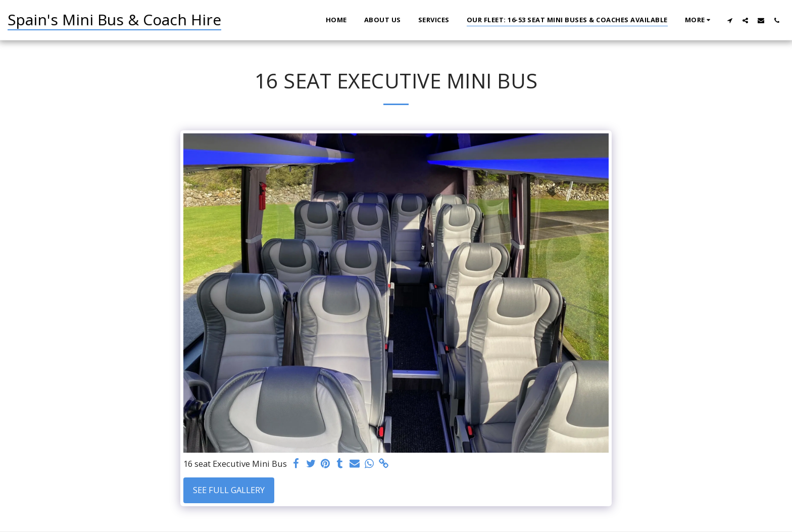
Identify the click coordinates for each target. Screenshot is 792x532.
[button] (730, 20)
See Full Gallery (229, 490)
